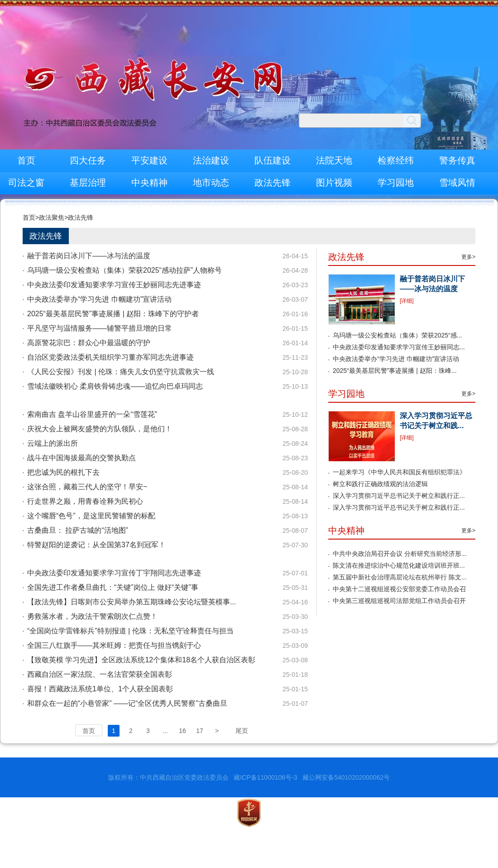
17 (200, 731)
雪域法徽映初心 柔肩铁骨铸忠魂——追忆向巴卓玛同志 (115, 386)
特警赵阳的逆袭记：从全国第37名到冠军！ (96, 545)
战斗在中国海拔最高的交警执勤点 (81, 458)
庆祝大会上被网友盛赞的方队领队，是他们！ (100, 429)
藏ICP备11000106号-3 (265, 777)
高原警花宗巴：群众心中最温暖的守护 (89, 343)
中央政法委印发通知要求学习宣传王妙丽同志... (399, 347)
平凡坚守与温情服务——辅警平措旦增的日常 (100, 328)
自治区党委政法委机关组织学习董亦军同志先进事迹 (110, 357)
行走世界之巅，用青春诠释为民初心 (85, 501)
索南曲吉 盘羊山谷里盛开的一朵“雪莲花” (92, 414)
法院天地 (334, 160)
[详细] (407, 301)
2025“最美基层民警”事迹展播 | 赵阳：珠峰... (395, 371)
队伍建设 (273, 160)
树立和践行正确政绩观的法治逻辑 (380, 484)
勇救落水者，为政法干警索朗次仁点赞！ (92, 616)
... (165, 731)
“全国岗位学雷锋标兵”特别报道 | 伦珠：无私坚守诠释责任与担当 (130, 631)
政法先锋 (273, 183)
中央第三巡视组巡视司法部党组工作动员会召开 (399, 601)
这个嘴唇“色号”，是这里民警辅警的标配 (91, 516)
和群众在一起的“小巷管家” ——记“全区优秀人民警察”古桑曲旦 (127, 703)
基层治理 (88, 183)
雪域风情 (457, 183)
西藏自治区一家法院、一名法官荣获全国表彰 (100, 674)
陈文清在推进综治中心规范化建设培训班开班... (399, 565)
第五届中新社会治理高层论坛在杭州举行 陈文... (400, 577)
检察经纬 (396, 160)
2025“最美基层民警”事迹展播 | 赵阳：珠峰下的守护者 (113, 314)
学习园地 (396, 183)
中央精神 (149, 183)
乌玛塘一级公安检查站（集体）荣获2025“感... (397, 335)
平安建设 (149, 160)
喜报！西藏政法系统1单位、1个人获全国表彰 (100, 689)
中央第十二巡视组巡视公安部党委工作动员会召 (399, 589)
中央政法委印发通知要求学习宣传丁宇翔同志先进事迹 (114, 573)
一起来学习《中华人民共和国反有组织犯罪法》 (399, 472)
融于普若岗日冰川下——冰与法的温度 (89, 256)
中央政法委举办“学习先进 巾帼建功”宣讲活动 (99, 299)
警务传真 (457, 160)
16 (182, 731)
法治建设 (211, 160)
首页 (26, 160)
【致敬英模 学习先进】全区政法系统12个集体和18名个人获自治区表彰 (141, 660)
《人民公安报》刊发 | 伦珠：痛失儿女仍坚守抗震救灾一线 (121, 372)
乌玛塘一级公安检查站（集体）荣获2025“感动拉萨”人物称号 (124, 270)
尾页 (242, 731)
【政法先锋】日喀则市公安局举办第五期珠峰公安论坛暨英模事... (132, 602)
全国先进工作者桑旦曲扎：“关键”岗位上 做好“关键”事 (113, 587)
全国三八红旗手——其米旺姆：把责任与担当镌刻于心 (114, 645)
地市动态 (211, 183)
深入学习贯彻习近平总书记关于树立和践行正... (399, 496)
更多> (468, 257)
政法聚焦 (52, 217)
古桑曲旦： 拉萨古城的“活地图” (78, 530)
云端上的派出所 (53, 443)
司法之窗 (26, 183)
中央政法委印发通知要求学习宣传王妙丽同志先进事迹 (114, 285)
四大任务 (88, 160)
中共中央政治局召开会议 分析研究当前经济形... (400, 554)
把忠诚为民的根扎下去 (63, 472)
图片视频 (334, 183)
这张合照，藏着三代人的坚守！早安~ (87, 487)
